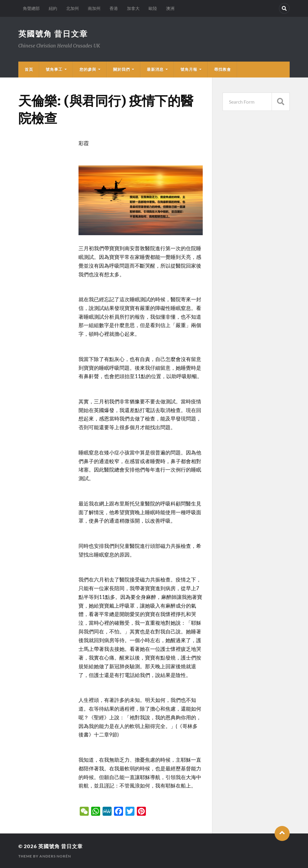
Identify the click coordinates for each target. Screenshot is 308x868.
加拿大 (133, 8)
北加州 (72, 8)
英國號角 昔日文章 (53, 34)
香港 (114, 8)
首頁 (29, 69)
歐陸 (153, 8)
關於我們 (122, 69)
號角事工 (54, 69)
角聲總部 (31, 8)
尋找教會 (223, 69)
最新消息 (155, 69)
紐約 (53, 8)
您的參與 (88, 69)
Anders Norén (55, 856)
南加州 (94, 8)
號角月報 (189, 69)
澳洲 (170, 8)
